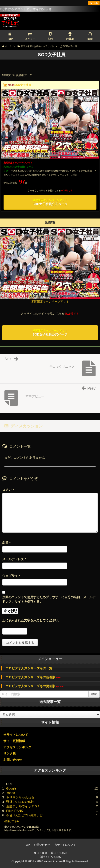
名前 (6, 543)
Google (11, 788)
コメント (8, 490)
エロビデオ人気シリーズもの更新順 (35, 686)
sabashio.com (53, 861)
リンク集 (10, 753)
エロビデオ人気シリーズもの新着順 (33, 677)
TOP (27, 845)
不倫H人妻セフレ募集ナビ (24, 815)
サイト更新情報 (14, 741)
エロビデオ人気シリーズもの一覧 (29, 668)
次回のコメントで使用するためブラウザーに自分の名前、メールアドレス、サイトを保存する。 (49, 599)
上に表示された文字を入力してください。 (32, 620)
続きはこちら (12, 821)
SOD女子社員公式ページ (50, 202)
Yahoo (11, 793)
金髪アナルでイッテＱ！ (23, 806)
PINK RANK (15, 811)
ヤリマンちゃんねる (20, 797)
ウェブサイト (12, 576)
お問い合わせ (13, 760)
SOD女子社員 (23, 85)
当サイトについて (16, 735)
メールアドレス (14, 559)
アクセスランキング (17, 747)
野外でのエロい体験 (20, 802)
